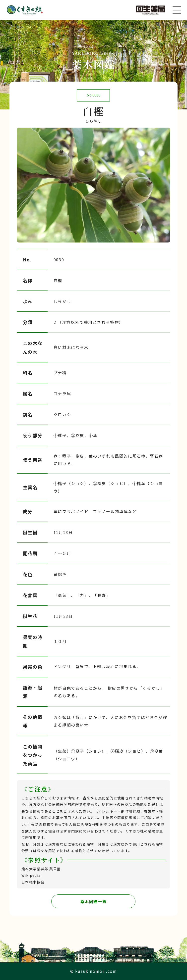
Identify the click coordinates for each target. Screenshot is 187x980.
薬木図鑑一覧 (94, 901)
